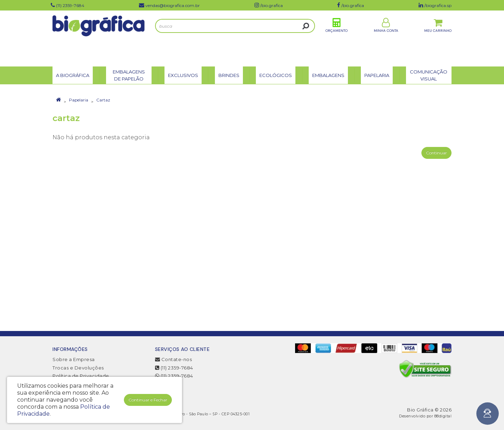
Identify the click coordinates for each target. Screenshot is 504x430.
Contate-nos (174, 359)
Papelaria (79, 100)
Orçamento (337, 38)
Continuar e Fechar (148, 400)
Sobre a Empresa (74, 359)
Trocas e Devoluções (78, 368)
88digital (443, 416)
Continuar (436, 153)
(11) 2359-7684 (174, 368)
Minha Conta (386, 38)
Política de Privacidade (81, 376)
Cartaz (103, 100)
